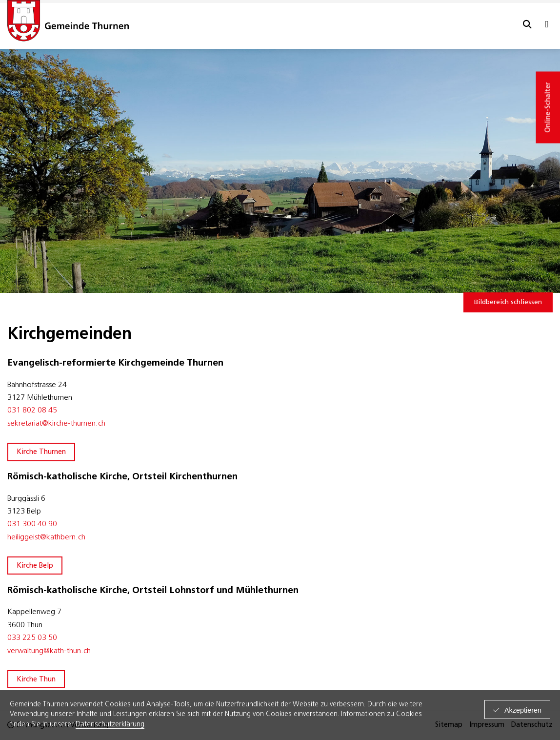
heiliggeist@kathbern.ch (46, 537)
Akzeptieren (523, 710)
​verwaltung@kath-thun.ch (49, 651)
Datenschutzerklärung (110, 725)
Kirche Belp (35, 566)
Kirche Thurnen (41, 452)
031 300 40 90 (33, 524)
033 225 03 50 (32, 638)
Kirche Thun (36, 680)
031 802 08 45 (32, 411)
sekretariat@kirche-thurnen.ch (56, 424)
